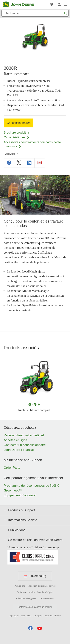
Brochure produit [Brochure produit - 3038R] (17, 133)
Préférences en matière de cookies (35, 607)
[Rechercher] (35, 13)
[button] (30, 628)
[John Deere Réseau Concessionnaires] (52, 4)
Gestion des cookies (26, 592)
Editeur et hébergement (27, 598)
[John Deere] (21, 4)
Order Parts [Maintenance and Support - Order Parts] (12, 468)
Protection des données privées (42, 586)
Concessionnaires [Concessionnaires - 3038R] (19, 123)
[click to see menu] (66, 4)
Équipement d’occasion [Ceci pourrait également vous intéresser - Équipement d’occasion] (20, 495)
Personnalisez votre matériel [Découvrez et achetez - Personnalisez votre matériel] (24, 435)
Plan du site (20, 586)
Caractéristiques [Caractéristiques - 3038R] (17, 137)
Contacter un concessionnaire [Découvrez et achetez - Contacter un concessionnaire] (25, 445)
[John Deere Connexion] (59, 4)
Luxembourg (35, 576)
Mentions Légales (45, 592)
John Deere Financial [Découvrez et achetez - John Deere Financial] (19, 450)
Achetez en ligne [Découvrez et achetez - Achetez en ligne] (15, 440)
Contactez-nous (47, 598)
